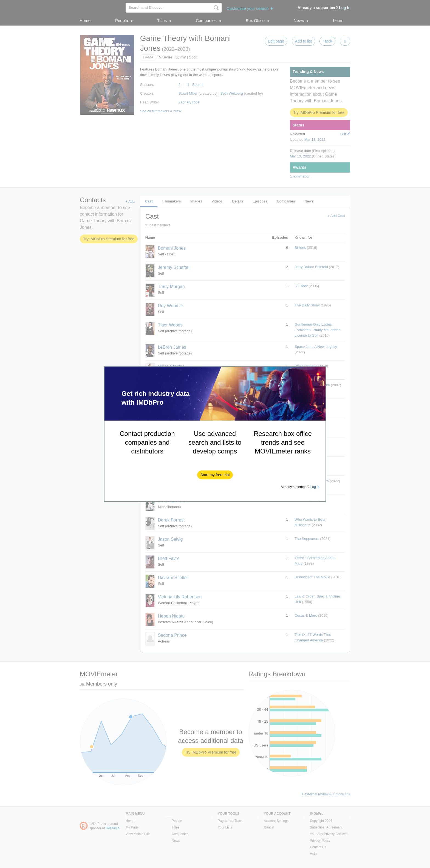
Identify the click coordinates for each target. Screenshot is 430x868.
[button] (215, 475)
